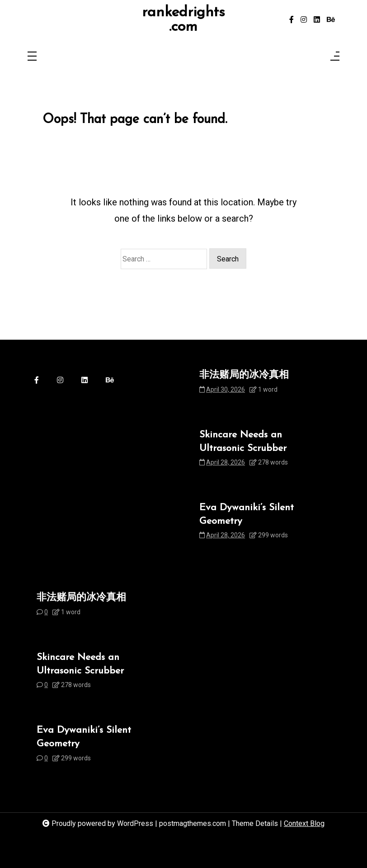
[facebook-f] (292, 20)
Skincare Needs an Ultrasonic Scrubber (243, 442)
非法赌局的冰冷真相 (244, 375)
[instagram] (304, 20)
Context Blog (304, 823)
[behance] (331, 20)
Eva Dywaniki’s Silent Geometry (247, 515)
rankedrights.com (183, 20)
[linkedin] (317, 20)
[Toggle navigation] (32, 57)
